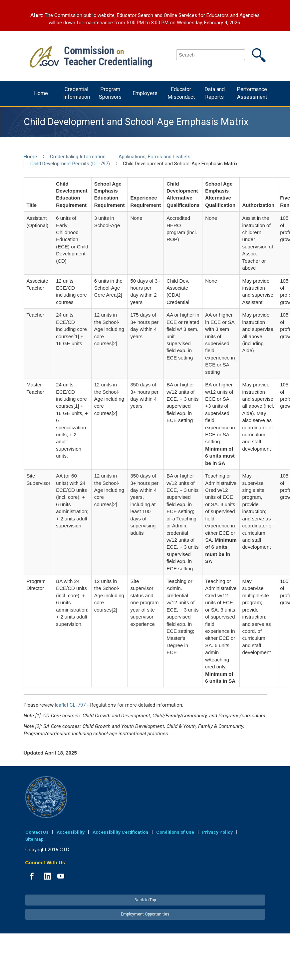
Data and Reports (215, 93)
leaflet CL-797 (70, 705)
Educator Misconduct (181, 93)
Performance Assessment (252, 93)
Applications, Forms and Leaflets (154, 157)
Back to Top (145, 900)
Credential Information (77, 93)
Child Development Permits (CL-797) (70, 164)
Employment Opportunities (145, 914)
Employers (145, 93)
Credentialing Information (78, 157)
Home (41, 93)
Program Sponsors (110, 93)
